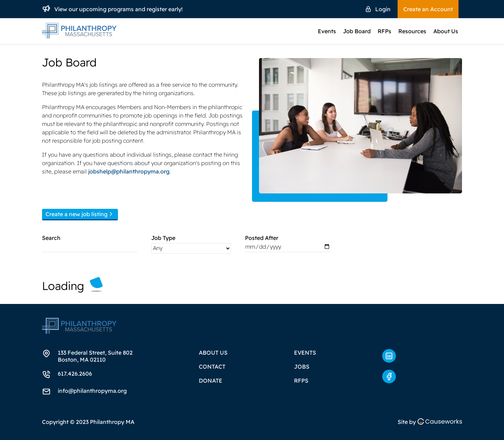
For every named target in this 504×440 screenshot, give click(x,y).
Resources (412, 31)
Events (327, 31)
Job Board (357, 31)
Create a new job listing (80, 214)
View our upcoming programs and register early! (118, 9)
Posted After (262, 238)
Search (51, 238)
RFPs (384, 31)
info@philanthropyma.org (92, 391)
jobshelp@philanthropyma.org (129, 171)
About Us (446, 31)
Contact (212, 367)
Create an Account (428, 9)
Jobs (302, 367)
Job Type (163, 238)
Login (383, 9)
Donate (211, 381)
